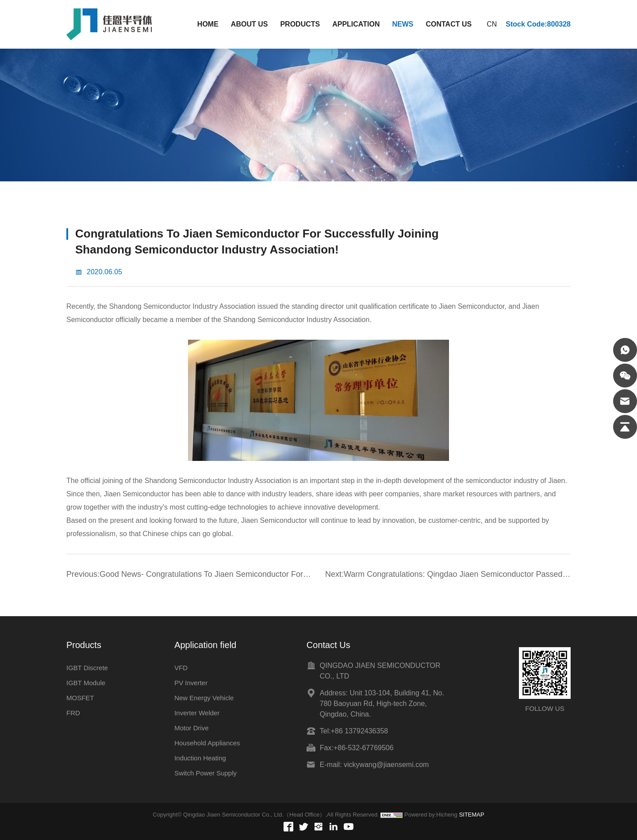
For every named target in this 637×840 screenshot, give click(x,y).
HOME (208, 24)
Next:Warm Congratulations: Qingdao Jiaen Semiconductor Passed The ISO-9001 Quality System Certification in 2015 (444, 575)
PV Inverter (191, 683)
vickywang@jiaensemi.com (386, 765)
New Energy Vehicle (204, 698)
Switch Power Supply (205, 773)
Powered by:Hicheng (431, 815)
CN (492, 24)
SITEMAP (472, 815)
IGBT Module (86, 683)
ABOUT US (249, 24)
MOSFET (80, 698)
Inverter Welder (197, 713)
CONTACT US (449, 24)
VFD (181, 668)
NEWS (403, 24)
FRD (73, 713)
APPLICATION (356, 24)
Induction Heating (200, 758)
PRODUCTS (300, 24)
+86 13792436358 (359, 731)
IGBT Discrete (87, 668)
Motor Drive (192, 728)
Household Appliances (207, 743)
